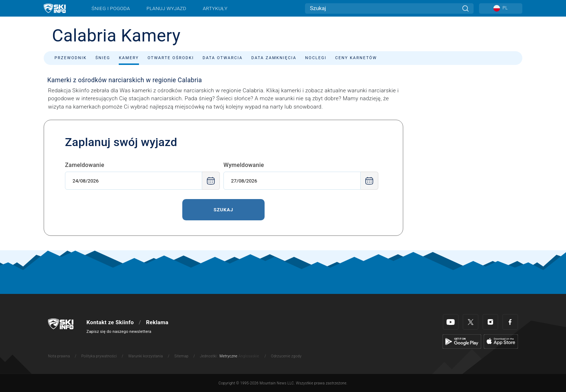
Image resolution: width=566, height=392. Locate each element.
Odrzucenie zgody (286, 356)
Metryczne (228, 356)
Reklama (157, 322)
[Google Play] (462, 341)
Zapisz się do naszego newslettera (119, 332)
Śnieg (103, 58)
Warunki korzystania (145, 356)
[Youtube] (451, 322)
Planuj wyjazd (166, 8)
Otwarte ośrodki (171, 58)
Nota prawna (59, 356)
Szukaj (224, 210)
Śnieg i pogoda (111, 8)
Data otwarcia (223, 58)
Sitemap (181, 356)
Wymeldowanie (244, 165)
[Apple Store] (501, 341)
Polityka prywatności (99, 356)
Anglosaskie (249, 356)
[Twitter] (471, 322)
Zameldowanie (85, 165)
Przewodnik (71, 58)
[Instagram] (490, 322)
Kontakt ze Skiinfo (110, 322)
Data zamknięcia (274, 58)
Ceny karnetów (356, 58)
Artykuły (215, 8)
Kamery (129, 58)
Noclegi (316, 58)
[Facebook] (510, 322)
